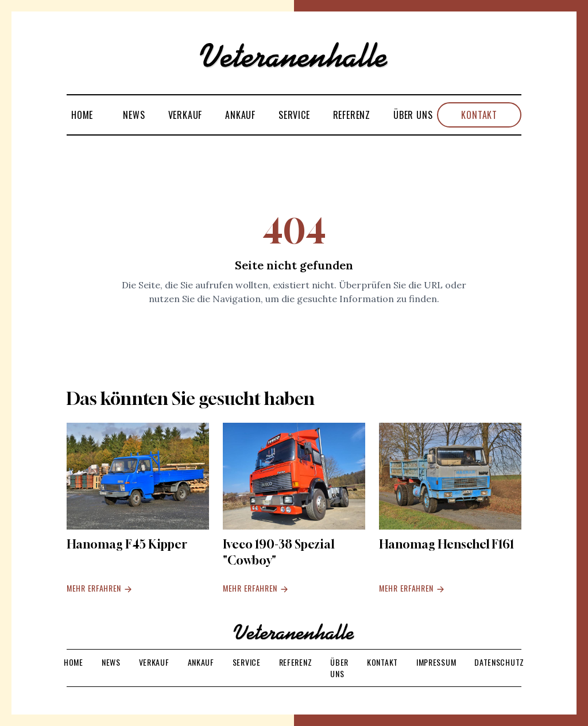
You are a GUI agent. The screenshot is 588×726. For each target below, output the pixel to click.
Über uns (413, 115)
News (134, 115)
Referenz (352, 115)
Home (82, 115)
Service (294, 115)
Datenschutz (499, 662)
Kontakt (479, 115)
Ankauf (240, 115)
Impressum (436, 662)
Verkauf (185, 115)
